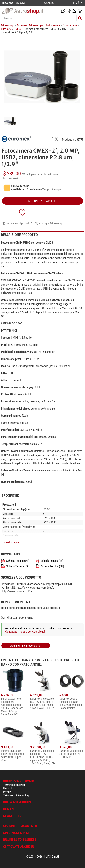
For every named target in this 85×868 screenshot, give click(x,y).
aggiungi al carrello (43, 201)
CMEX (17, 29)
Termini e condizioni (15, 785)
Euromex (6, 29)
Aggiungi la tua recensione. (26, 646)
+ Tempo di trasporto (52, 189)
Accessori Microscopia (30, 25)
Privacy (7, 792)
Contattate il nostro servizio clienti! (25, 632)
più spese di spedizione (44, 174)
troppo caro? (11, 178)
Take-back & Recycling (16, 795)
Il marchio (9, 788)
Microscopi (8, 25)
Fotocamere (53, 25)
